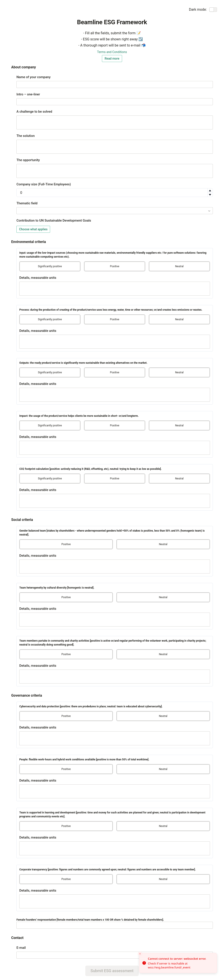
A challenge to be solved (34, 112)
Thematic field (27, 203)
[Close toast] (140, 954)
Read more (112, 59)
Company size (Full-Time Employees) (44, 184)
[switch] (213, 10)
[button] (210, 190)
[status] (178, 963)
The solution (25, 136)
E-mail (21, 948)
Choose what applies (33, 229)
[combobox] (115, 211)
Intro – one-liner (28, 94)
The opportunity (28, 160)
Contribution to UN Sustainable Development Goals (54, 220)
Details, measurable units (38, 278)
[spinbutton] (115, 193)
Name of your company (33, 77)
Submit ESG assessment (112, 971)
